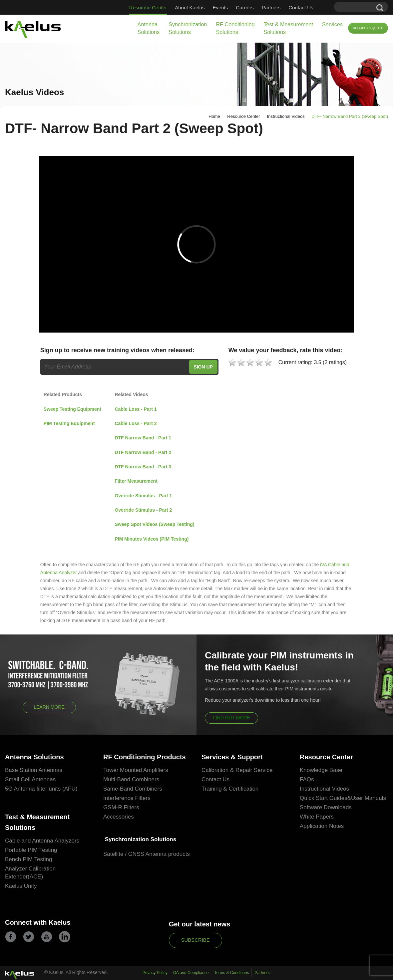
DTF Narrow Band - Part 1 (143, 438)
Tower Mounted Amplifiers (136, 770)
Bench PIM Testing (28, 859)
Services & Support (232, 757)
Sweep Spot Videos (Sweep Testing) (154, 524)
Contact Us (301, 7)
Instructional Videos (286, 116)
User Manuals (369, 798)
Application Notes (322, 826)
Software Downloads (326, 807)
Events (220, 7)
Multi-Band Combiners (131, 779)
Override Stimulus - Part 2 (143, 510)
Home (214, 116)
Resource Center (148, 7)
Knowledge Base (321, 770)
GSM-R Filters (121, 807)
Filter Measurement (136, 481)
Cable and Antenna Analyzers (42, 841)
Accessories (119, 817)
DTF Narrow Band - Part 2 (143, 452)
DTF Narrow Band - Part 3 (143, 467)
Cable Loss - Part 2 (136, 423)
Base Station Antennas (34, 770)
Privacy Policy (155, 973)
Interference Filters (127, 798)
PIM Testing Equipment (69, 423)
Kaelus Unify (21, 886)
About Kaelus (190, 7)
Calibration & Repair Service (237, 770)
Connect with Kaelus (38, 922)
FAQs (307, 779)
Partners (271, 7)
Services (332, 24)
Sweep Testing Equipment (72, 409)
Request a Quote (368, 28)
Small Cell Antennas (30, 779)
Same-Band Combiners (133, 789)
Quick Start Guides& (325, 798)
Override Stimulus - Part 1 (143, 496)
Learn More (49, 707)
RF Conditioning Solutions (235, 28)
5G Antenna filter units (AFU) (41, 789)
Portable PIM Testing (31, 850)
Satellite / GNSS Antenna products (147, 854)
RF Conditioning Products (145, 757)
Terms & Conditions (231, 973)
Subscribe (196, 940)
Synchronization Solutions (188, 28)
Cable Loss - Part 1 (136, 409)
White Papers (317, 817)
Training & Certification (230, 789)
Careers (245, 7)
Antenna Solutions (149, 28)
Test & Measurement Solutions (288, 28)
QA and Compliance (191, 973)
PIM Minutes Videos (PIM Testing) (152, 539)
